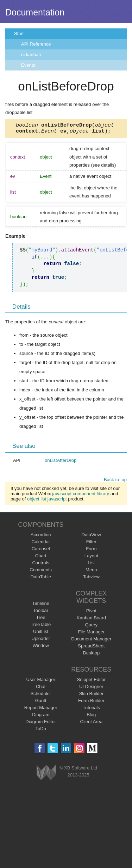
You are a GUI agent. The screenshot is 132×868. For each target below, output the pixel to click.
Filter (91, 544)
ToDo (41, 731)
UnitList (41, 634)
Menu (91, 572)
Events (28, 65)
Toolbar (41, 613)
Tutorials (91, 710)
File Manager (91, 634)
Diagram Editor (41, 724)
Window (41, 648)
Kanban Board (91, 620)
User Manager (41, 682)
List (91, 565)
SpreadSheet (91, 648)
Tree (41, 620)
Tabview (91, 579)
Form (91, 551)
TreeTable (41, 627)
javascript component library (81, 496)
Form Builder (91, 703)
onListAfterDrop (61, 462)
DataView (91, 537)
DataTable (41, 579)
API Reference (36, 44)
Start (19, 33)
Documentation (35, 12)
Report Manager (41, 710)
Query (91, 627)
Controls (40, 565)
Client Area (92, 724)
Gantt (41, 703)
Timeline (41, 605)
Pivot (91, 613)
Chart (41, 558)
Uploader (41, 641)
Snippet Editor (91, 682)
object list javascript (47, 501)
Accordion (41, 537)
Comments (41, 572)
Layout (91, 558)
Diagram (41, 717)
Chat (41, 689)
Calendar (41, 544)
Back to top (115, 482)
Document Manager (91, 641)
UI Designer (91, 689)
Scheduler (41, 696)
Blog (91, 717)
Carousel (41, 551)
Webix (46, 775)
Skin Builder (91, 696)
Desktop (91, 655)
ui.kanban (31, 55)
